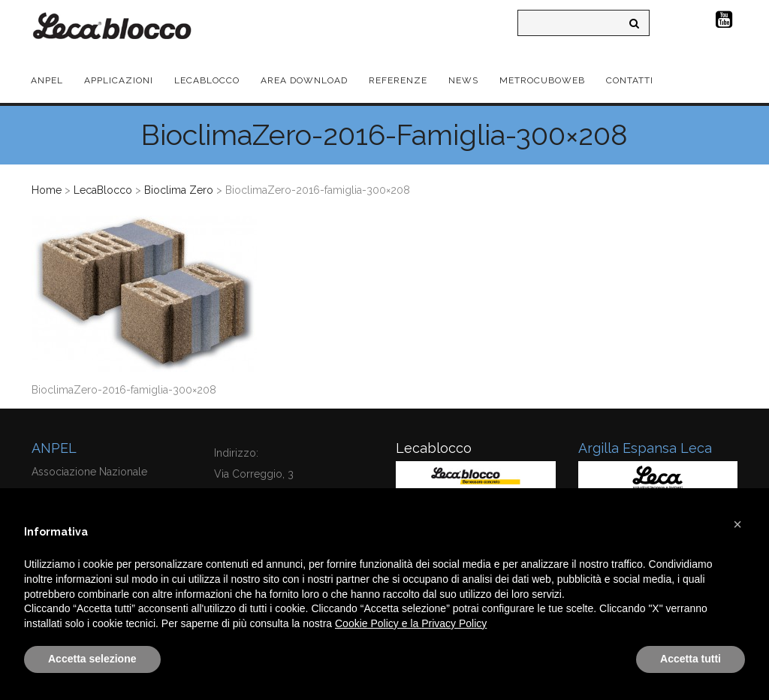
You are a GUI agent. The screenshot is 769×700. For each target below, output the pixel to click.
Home (47, 190)
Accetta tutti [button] (691, 659)
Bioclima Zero (179, 190)
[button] (737, 524)
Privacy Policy (454, 623)
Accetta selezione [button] (92, 659)
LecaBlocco (103, 190)
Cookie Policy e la (378, 623)
